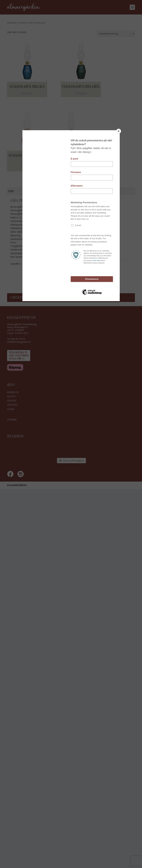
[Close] (119, 131)
